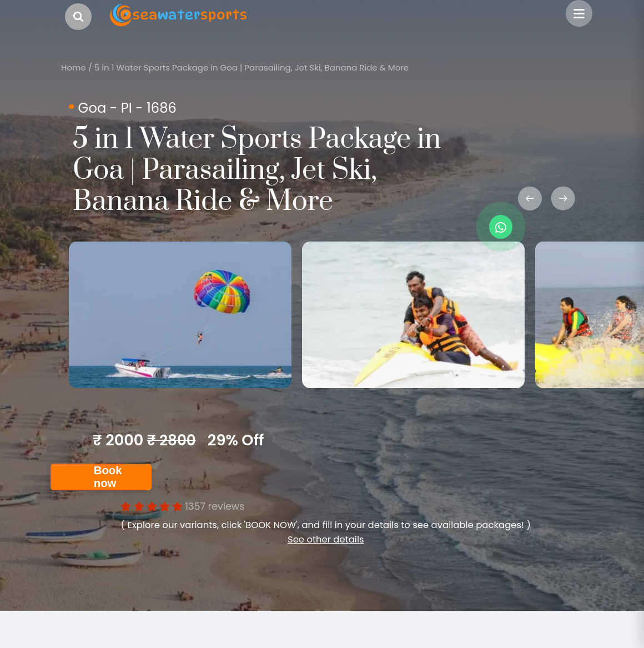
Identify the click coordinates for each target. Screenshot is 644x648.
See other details (326, 539)
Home (74, 67)
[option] (180, 315)
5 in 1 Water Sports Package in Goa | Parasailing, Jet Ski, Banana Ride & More (251, 67)
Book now (108, 477)
